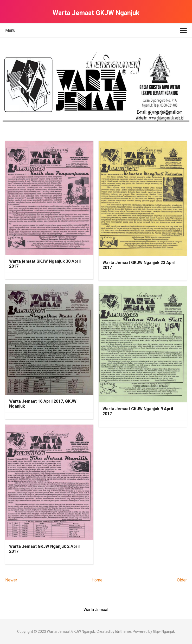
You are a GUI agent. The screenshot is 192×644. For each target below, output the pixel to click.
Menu (10, 30)
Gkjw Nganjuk (164, 631)
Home (97, 580)
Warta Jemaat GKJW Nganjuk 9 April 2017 (138, 411)
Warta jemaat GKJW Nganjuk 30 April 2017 (45, 264)
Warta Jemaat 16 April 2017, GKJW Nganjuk (43, 404)
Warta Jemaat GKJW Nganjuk (71, 631)
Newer (11, 580)
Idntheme (123, 631)
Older (182, 580)
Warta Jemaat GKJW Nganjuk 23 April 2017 (139, 265)
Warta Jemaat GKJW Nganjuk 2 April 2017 (44, 549)
